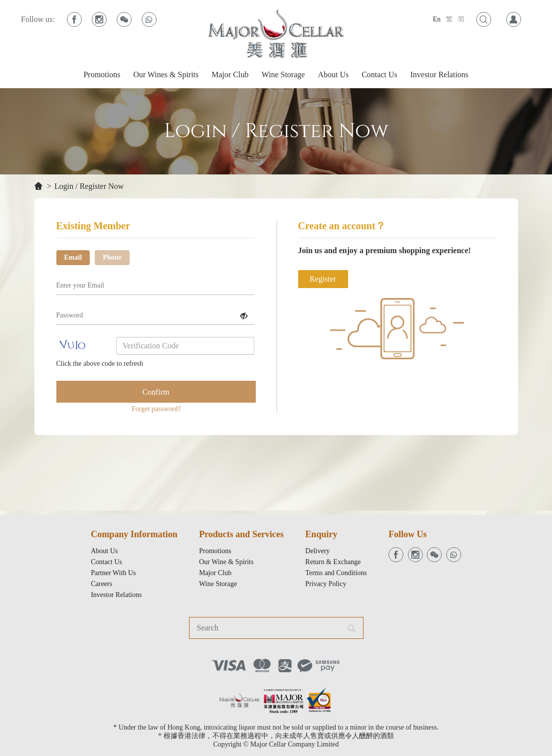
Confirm (156, 392)
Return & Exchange (333, 562)
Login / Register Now (89, 186)
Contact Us (379, 75)
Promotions (102, 75)
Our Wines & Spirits (166, 75)
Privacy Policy (326, 584)
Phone (112, 257)
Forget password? (156, 409)
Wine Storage (283, 75)
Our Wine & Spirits (226, 562)
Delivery (317, 551)
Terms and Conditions (336, 573)
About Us (333, 75)
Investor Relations (440, 75)
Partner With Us (113, 573)
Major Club (230, 75)
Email (73, 257)
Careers (101, 584)
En (437, 19)
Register (323, 279)
